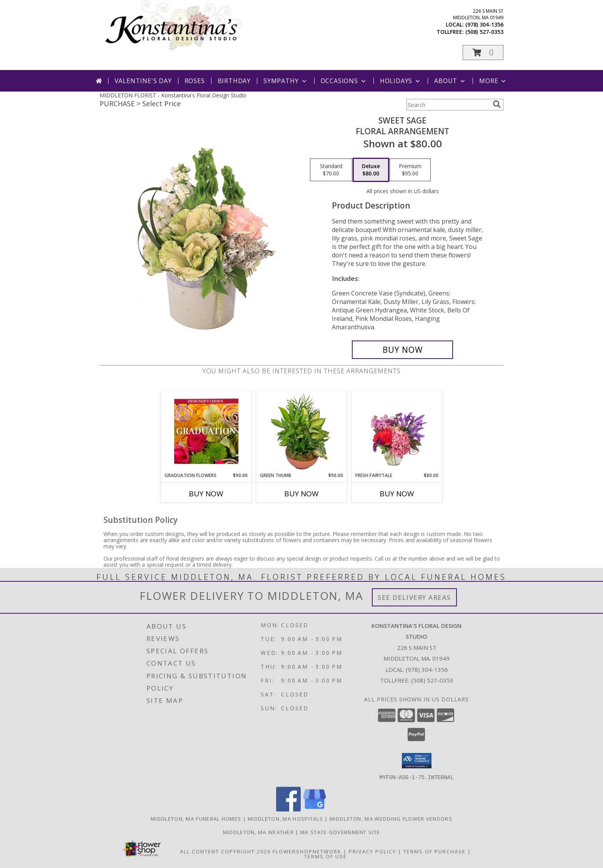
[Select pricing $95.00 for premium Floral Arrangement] (410, 170)
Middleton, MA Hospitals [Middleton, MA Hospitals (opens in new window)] (285, 818)
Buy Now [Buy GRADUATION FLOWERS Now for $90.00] (206, 494)
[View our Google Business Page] (315, 809)
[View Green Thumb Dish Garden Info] (302, 431)
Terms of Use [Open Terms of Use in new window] (326, 856)
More (493, 81)
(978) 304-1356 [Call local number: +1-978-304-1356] (484, 24)
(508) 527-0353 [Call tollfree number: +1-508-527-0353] (484, 32)
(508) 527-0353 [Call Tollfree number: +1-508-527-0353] (432, 680)
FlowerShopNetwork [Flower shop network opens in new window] (307, 851)
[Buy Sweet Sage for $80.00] (402, 350)
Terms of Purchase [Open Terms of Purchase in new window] (435, 851)
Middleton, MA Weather (258, 832)
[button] (483, 53)
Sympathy (286, 81)
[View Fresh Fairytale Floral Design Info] (397, 431)
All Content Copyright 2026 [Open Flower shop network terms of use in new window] (225, 851)
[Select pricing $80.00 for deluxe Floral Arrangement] (371, 170)
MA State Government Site (340, 832)
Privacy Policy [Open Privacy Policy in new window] (372, 851)
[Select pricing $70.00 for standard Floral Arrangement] (331, 170)
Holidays (401, 81)
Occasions (344, 81)
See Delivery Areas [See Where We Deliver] (414, 597)
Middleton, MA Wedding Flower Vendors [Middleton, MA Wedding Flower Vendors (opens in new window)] (391, 818)
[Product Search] (448, 105)
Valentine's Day (143, 81)
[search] (497, 104)
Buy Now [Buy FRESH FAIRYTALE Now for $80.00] (397, 494)
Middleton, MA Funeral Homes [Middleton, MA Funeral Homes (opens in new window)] (196, 818)
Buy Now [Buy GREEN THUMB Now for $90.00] (301, 494)
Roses (195, 81)
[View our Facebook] (288, 809)
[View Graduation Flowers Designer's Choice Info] (206, 431)
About (450, 81)
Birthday (234, 81)
